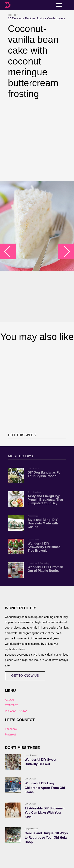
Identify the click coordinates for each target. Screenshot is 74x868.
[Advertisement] (37, 140)
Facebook (11, 729)
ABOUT (10, 700)
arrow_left (10, 252)
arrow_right (64, 252)
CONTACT (12, 705)
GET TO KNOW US (25, 676)
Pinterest (10, 734)
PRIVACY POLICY (16, 711)
